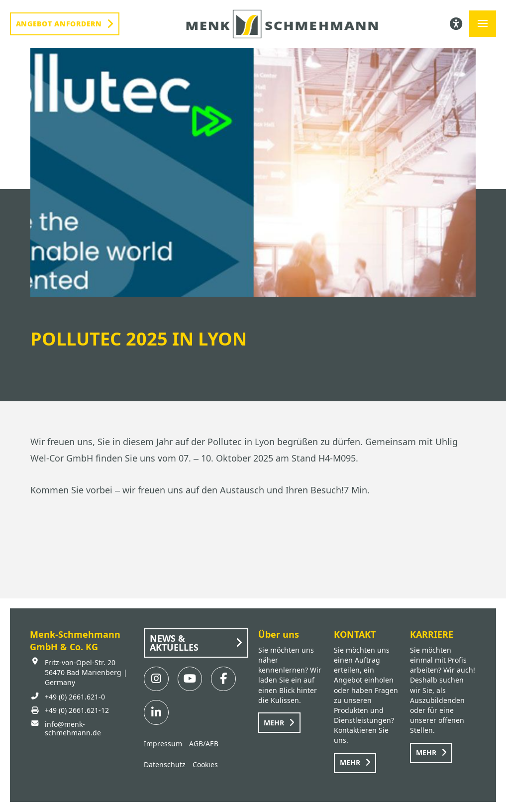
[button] (483, 24)
